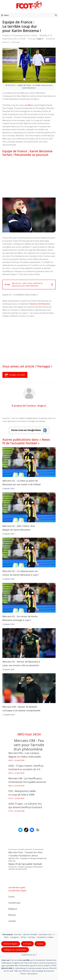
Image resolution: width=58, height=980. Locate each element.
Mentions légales (11, 944)
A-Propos (27, 944)
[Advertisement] (29, 177)
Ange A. (42, 405)
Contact (40, 944)
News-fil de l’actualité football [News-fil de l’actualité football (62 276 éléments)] (25, 864)
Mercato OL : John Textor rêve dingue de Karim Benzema (19, 528)
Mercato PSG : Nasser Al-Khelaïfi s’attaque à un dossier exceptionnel (21, 709)
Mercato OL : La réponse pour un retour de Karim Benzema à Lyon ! (21, 573)
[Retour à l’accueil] (29, 5)
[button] (56, 15)
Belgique (13, 909)
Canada (12, 921)
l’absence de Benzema (40, 304)
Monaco (12, 915)
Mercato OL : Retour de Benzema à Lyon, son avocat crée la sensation (21, 663)
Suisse (11, 896)
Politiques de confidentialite (15, 950)
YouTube (31, 937)
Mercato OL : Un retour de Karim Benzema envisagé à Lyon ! (20, 618)
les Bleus (29, 105)
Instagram (14, 937)
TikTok (23, 937)
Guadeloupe (14, 903)
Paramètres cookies (45, 937)
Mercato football (30, 934)
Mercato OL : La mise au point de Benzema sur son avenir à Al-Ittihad (21, 482)
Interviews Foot (45, 934)
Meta (6, 937)
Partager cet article (15, 375)
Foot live (18, 934)
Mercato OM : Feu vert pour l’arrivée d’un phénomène (29, 745)
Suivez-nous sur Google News (29, 430)
